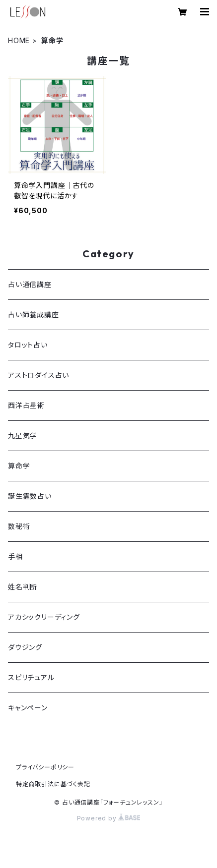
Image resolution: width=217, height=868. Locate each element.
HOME (19, 40)
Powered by (109, 818)
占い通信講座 (30, 284)
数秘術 (19, 526)
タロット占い (28, 345)
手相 (15, 556)
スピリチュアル (31, 677)
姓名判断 (23, 587)
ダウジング (25, 647)
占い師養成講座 (34, 315)
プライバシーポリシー (45, 767)
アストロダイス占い (38, 375)
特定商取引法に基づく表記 (53, 784)
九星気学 (23, 435)
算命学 (19, 466)
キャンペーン (28, 708)
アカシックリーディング (44, 617)
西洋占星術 (26, 405)
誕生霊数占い (30, 496)
